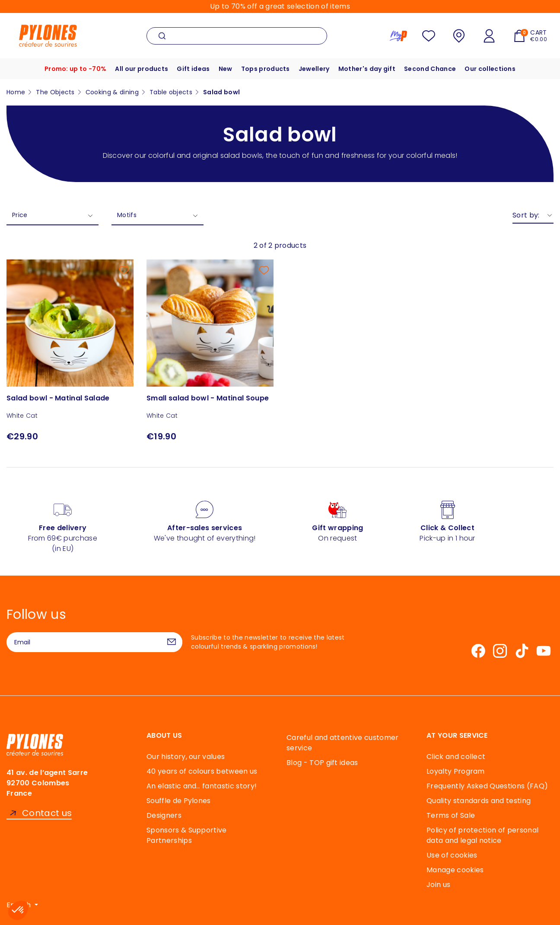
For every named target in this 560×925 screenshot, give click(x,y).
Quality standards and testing (479, 801)
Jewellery (314, 69)
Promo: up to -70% (75, 69)
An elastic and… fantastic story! (202, 786)
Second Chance (430, 69)
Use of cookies (452, 855)
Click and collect (456, 757)
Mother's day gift (367, 69)
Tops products (266, 69)
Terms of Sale (451, 815)
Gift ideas (193, 69)
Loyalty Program (456, 771)
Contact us (47, 813)
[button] (18, 910)
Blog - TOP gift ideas (322, 763)
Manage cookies (455, 870)
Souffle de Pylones (179, 801)
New (226, 69)
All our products (142, 69)
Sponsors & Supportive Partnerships (187, 835)
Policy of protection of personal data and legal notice (482, 835)
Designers (164, 815)
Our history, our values (186, 757)
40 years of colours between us (202, 771)
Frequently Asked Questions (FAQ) (487, 786)
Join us (438, 885)
